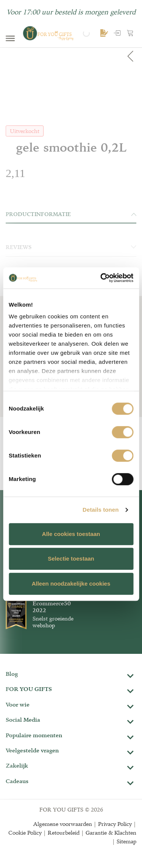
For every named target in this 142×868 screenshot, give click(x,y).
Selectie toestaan (71, 559)
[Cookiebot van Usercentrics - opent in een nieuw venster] (101, 278)
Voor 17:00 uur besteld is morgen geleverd (71, 12)
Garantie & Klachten (111, 833)
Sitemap (126, 841)
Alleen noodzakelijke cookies (71, 584)
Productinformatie (71, 214)
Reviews (71, 247)
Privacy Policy (115, 824)
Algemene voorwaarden (63, 824)
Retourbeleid (64, 833)
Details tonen (101, 510)
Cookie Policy (25, 833)
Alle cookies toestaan (71, 534)
